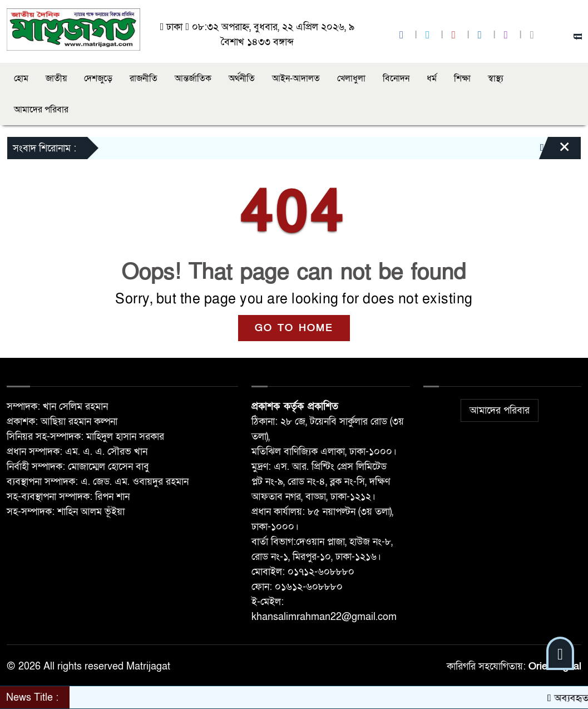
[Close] (555, 151)
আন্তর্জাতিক (193, 78)
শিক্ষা (462, 78)
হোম (21, 78)
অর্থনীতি (242, 78)
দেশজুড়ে (98, 78)
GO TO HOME (294, 328)
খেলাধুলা (351, 78)
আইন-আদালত (296, 78)
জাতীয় (56, 78)
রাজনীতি (144, 78)
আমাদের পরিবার (41, 110)
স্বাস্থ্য (496, 78)
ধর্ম (432, 78)
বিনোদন (396, 78)
